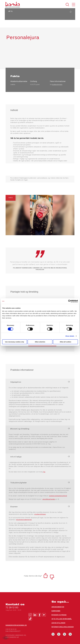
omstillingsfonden (49, 499)
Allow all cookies (65, 342)
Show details (70, 336)
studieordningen (57, 85)
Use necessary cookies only (15, 342)
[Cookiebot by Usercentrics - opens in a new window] (70, 301)
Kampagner (56, 611)
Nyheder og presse (59, 615)
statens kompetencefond (58, 496)
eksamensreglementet (24, 520)
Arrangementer (58, 607)
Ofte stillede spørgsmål (62, 619)
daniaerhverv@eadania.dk (16, 625)
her (44, 472)
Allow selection (40, 342)
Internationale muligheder (63, 627)
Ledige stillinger (58, 623)
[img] (40, 215)
